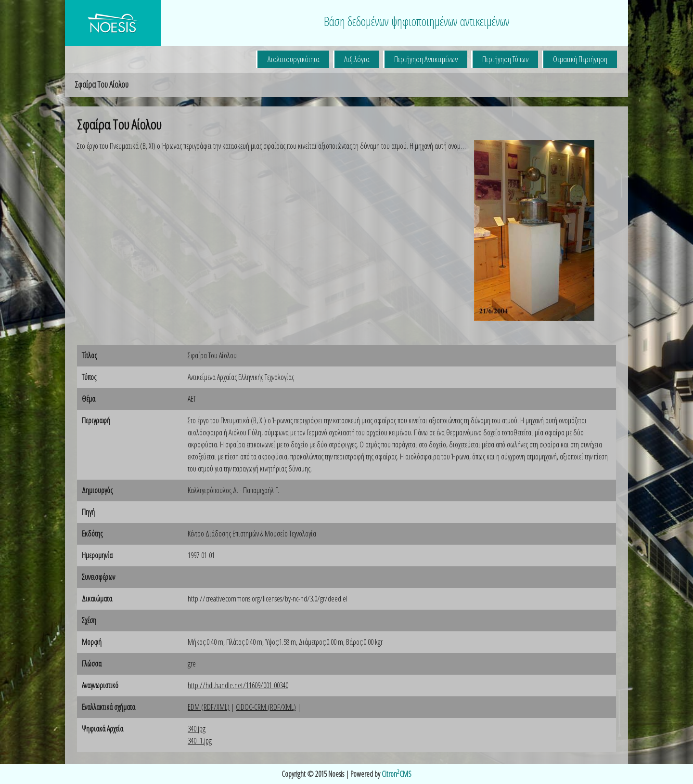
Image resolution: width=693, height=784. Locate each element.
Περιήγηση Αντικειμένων (426, 59)
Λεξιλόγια (357, 59)
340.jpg (197, 729)
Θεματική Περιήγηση (580, 59)
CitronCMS (397, 774)
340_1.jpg (200, 741)
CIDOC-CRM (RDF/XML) (266, 707)
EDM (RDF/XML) (209, 707)
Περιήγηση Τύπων (505, 59)
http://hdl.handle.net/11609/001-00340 (238, 685)
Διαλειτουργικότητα (293, 59)
